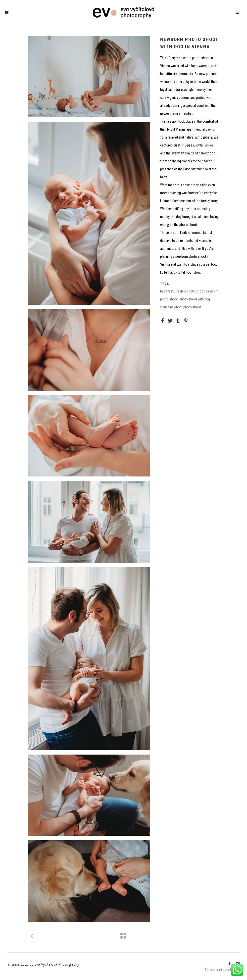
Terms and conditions (222, 969)
